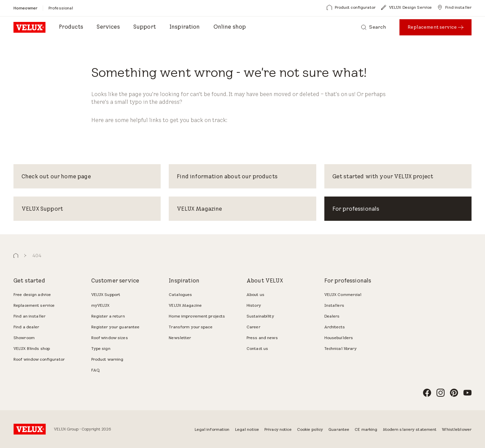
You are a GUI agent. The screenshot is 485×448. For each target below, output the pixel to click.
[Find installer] (454, 7)
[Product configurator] (351, 7)
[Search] (374, 27)
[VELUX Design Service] (406, 7)
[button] (16, 256)
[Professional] (61, 8)
